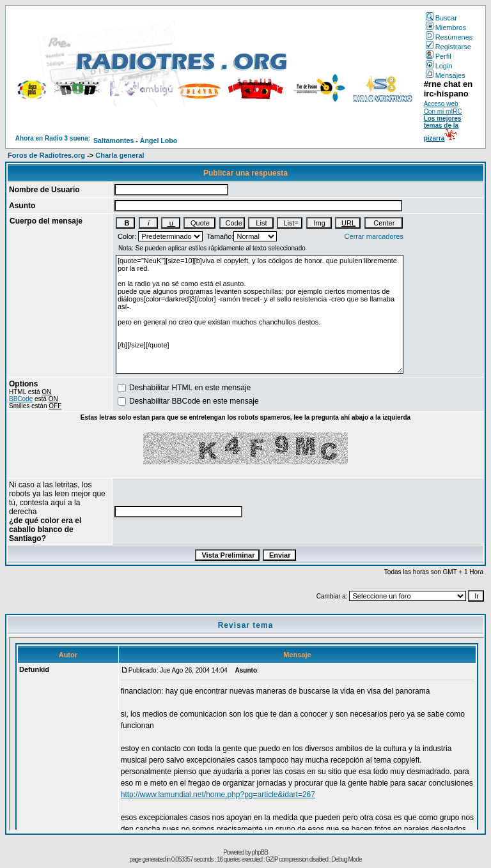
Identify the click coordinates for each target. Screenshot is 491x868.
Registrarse (448, 47)
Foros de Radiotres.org (46, 155)
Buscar (441, 18)
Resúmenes (449, 37)
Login (439, 66)
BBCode (21, 399)
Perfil (439, 56)
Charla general (120, 155)
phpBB (260, 852)
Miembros (446, 27)
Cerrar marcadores (374, 236)
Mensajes (446, 75)
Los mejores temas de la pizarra (443, 128)
